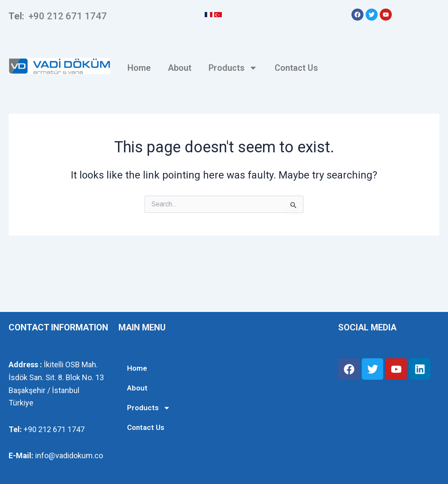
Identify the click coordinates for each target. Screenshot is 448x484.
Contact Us (296, 68)
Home (139, 68)
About (180, 68)
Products (233, 68)
